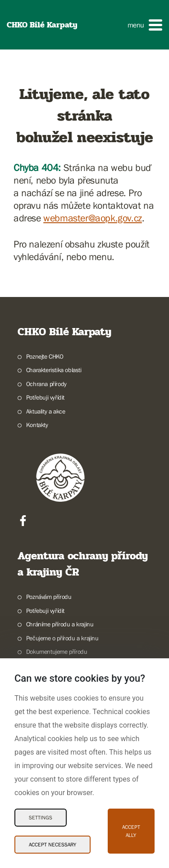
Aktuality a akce (46, 411)
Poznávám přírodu (49, 597)
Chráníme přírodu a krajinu (60, 624)
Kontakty (37, 425)
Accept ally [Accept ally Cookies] (131, 831)
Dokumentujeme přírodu (57, 652)
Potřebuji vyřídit (45, 397)
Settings (41, 818)
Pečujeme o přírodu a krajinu (62, 638)
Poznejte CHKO (45, 356)
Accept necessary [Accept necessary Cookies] (53, 845)
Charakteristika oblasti (54, 370)
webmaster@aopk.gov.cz (93, 218)
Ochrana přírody (46, 384)
